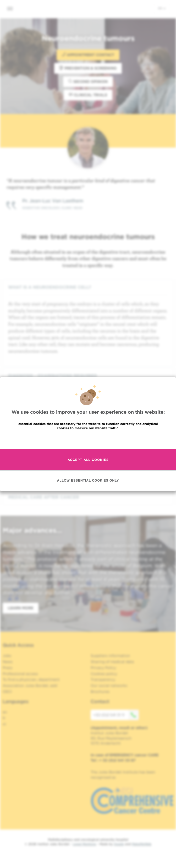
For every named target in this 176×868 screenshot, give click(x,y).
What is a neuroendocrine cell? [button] (88, 287)
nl (4, 724)
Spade (119, 844)
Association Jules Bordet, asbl (30, 686)
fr (4, 718)
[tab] (88, 287)
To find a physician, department (31, 680)
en (162, 8)
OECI (7, 692)
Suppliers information (110, 656)
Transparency (103, 680)
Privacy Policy (103, 668)
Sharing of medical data (112, 662)
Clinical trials (88, 95)
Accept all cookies (88, 464)
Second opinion (88, 81)
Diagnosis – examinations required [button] (88, 376)
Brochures (100, 692)
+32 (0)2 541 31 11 (116, 715)
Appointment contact (88, 55)
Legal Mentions (84, 844)
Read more (88, 443)
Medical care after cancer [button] (88, 497)
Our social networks (109, 686)
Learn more (21, 608)
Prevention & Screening (88, 68)
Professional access (20, 674)
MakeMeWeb (142, 844)
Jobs (7, 656)
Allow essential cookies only (88, 485)
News (8, 662)
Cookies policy (104, 674)
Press (7, 668)
